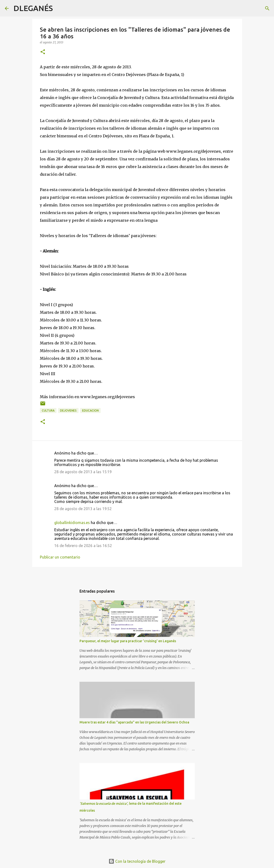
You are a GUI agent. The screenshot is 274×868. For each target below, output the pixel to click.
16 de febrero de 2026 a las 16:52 (83, 546)
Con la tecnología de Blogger (137, 861)
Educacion (90, 411)
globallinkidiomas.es (72, 523)
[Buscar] (60, 8)
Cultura (48, 411)
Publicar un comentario (60, 557)
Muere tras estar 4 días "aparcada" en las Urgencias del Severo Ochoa (134, 722)
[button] (43, 52)
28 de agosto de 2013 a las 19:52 (83, 509)
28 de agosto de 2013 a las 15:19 (83, 472)
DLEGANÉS (33, 8)
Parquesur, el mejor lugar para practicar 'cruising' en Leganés (128, 641)
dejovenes (68, 411)
